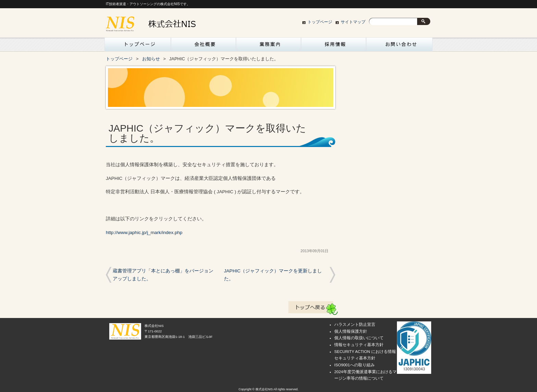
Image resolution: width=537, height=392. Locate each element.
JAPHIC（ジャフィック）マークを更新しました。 (273, 275)
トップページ (320, 22)
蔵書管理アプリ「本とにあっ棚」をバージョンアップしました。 (163, 275)
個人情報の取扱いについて (359, 338)
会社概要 (203, 46)
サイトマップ (353, 22)
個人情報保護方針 (351, 331)
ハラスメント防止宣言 (355, 324)
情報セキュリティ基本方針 (359, 345)
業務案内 (268, 46)
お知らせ (151, 59)
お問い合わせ (399, 46)
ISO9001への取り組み (354, 365)
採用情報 (334, 46)
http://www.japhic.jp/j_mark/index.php (144, 232)
